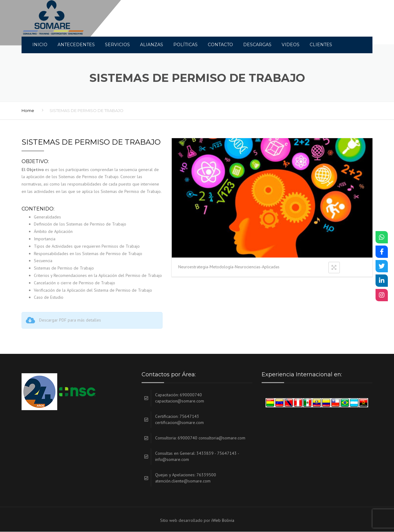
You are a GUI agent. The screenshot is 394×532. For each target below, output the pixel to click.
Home (28, 111)
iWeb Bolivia (223, 521)
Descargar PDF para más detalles (70, 320)
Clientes (321, 45)
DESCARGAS (257, 45)
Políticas (185, 45)
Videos (291, 45)
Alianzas (152, 45)
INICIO (40, 45)
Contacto (220, 45)
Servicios (117, 45)
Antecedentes (76, 45)
